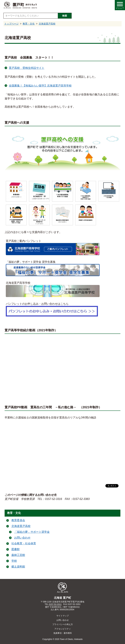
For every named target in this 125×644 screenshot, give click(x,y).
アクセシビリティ (63, 629)
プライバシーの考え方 (63, 624)
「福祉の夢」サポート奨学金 (32, 532)
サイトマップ (63, 616)
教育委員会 (18, 520)
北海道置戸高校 (47, 24)
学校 (14, 561)
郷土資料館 (18, 567)
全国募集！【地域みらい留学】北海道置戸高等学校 (40, 86)
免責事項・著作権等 (63, 633)
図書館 (16, 549)
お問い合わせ (22, 538)
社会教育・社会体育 (24, 543)
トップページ (11, 24)
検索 (65, 16)
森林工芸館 (18, 555)
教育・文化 (29, 24)
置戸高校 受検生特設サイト (27, 68)
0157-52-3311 (55, 604)
